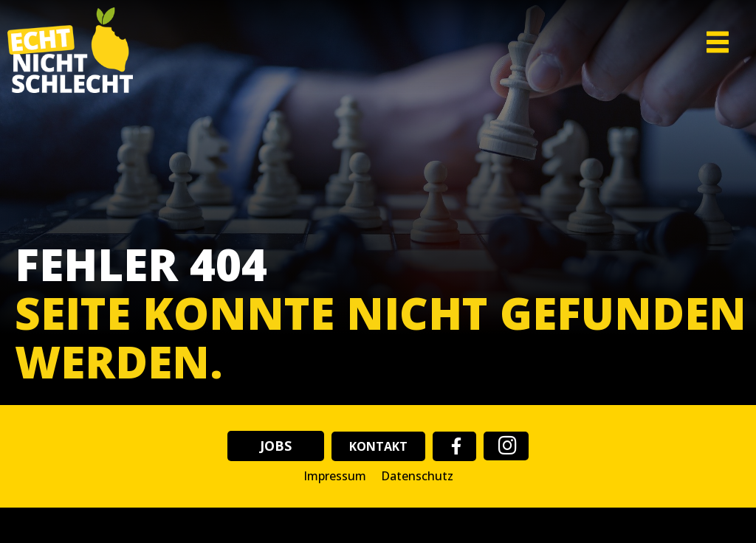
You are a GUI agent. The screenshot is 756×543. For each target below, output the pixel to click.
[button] (690, 42)
